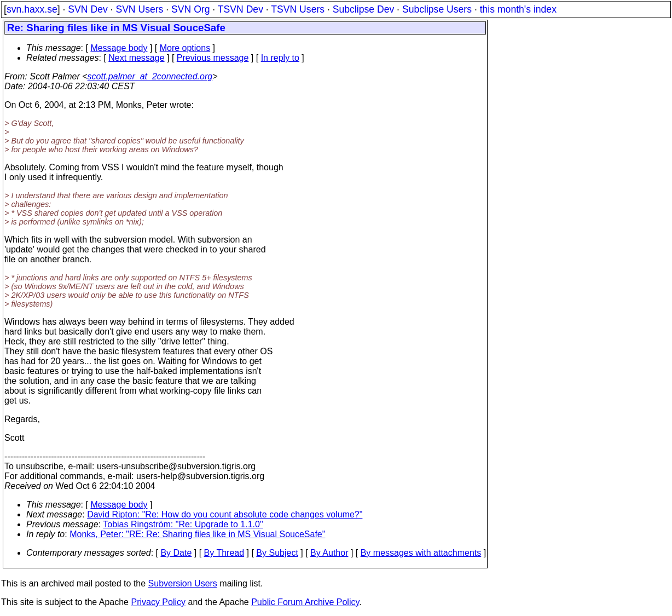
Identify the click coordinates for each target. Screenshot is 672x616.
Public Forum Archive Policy (305, 602)
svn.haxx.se (32, 9)
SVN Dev (88, 9)
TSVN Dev (241, 9)
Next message (136, 58)
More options (185, 48)
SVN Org (190, 9)
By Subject (277, 553)
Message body (119, 48)
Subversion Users (183, 583)
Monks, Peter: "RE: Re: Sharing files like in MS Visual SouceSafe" (197, 534)
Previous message (213, 58)
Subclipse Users (437, 9)
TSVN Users (298, 9)
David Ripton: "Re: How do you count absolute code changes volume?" (225, 514)
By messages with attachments (421, 553)
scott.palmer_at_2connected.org (150, 76)
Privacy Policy (158, 602)
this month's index (518, 9)
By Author (329, 553)
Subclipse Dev (363, 9)
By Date (176, 553)
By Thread (224, 553)
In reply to (280, 58)
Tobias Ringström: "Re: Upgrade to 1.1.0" (183, 524)
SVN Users (139, 9)
